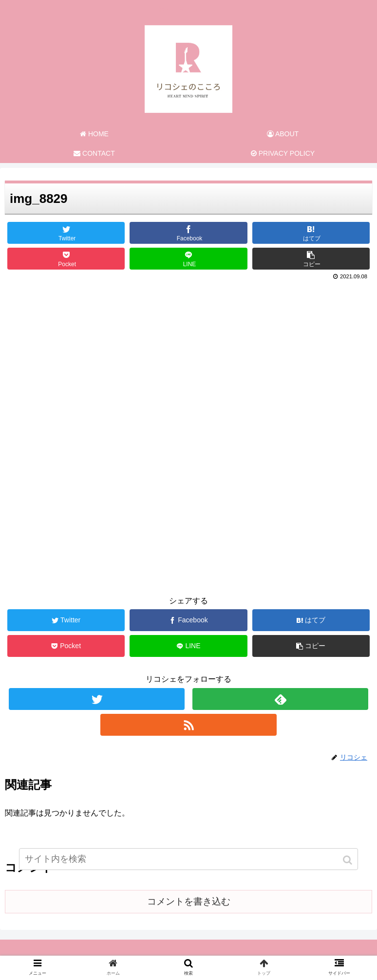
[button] (349, 860)
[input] (189, 859)
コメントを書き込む (189, 901)
